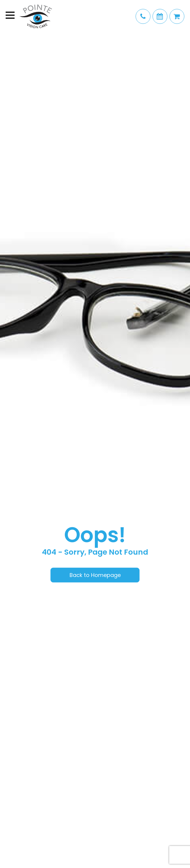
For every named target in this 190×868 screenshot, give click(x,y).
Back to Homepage (95, 575)
